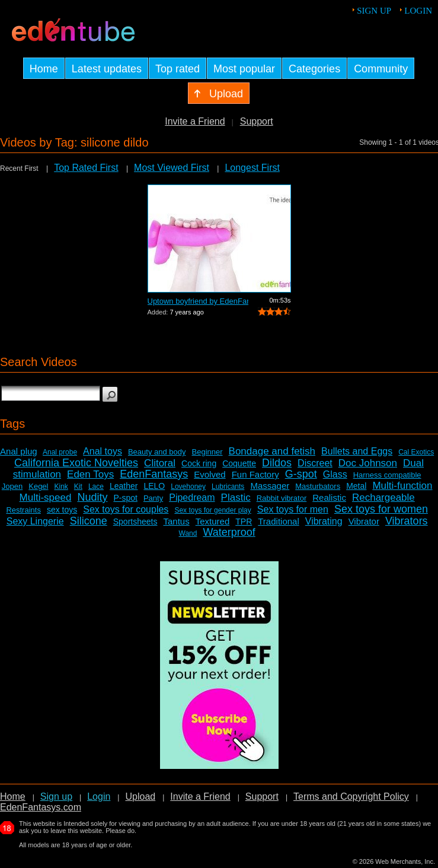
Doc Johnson (368, 463)
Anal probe (60, 452)
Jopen (12, 486)
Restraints (23, 510)
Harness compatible (387, 475)
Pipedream (192, 497)
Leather (124, 486)
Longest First (252, 168)
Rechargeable (383, 497)
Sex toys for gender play (212, 510)
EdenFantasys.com (41, 807)
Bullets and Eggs (357, 451)
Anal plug (19, 451)
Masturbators (318, 486)
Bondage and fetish (272, 451)
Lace (96, 487)
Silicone (89, 521)
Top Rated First (86, 168)
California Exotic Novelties (76, 463)
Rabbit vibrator (282, 498)
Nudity (92, 497)
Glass (335, 474)
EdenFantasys (154, 474)
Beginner (207, 452)
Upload (140, 797)
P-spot (125, 498)
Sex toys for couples (126, 509)
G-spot (301, 474)
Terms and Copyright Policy (351, 797)
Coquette (239, 463)
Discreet (315, 463)
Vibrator (364, 521)
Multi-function (402, 486)
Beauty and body (157, 452)
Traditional (278, 521)
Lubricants (228, 487)
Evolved (210, 474)
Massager (270, 486)
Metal (356, 486)
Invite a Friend (195, 121)
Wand (188, 533)
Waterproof (229, 532)
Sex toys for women (381, 509)
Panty (153, 498)
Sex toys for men (293, 509)
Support (257, 121)
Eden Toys (90, 474)
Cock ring (199, 463)
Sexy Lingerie (35, 521)
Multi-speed (46, 497)
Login (418, 11)
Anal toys (103, 451)
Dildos (277, 463)
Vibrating (324, 521)
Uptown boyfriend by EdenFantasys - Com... (198, 301)
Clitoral (160, 463)
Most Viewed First (172, 168)
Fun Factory (255, 474)
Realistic (329, 497)
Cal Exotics (416, 452)
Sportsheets (135, 522)
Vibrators (407, 521)
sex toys (62, 510)
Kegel (38, 486)
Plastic (236, 497)
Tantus (176, 521)
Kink (61, 487)
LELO (154, 486)
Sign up (374, 11)
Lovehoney (188, 487)
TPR (244, 522)
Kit (78, 487)
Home (13, 797)
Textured (213, 521)
